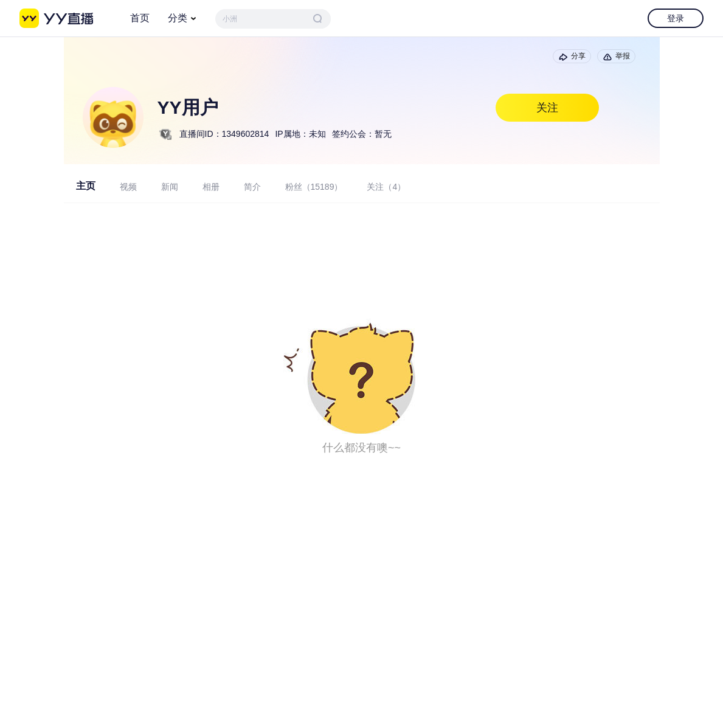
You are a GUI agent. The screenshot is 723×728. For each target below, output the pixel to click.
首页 (140, 18)
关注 (547, 108)
